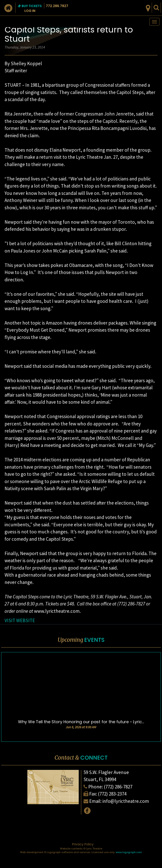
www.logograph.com (129, 852)
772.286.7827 (57, 6)
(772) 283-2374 (112, 794)
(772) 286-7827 (118, 787)
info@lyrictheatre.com (126, 801)
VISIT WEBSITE (20, 620)
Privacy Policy (83, 844)
